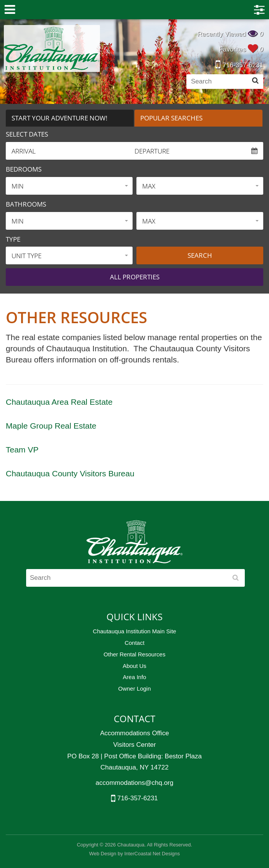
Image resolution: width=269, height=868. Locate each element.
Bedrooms (24, 169)
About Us (134, 666)
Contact (134, 643)
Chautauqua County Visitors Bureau (70, 473)
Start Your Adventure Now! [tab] (59, 118)
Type (13, 239)
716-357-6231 (239, 65)
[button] (69, 186)
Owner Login (134, 689)
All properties (135, 277)
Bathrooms (26, 204)
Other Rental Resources (135, 654)
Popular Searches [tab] (171, 118)
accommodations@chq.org (134, 783)
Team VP (22, 450)
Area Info (135, 677)
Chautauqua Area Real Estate (59, 402)
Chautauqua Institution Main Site (135, 631)
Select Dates (27, 134)
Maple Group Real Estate (51, 426)
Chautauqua (52, 48)
